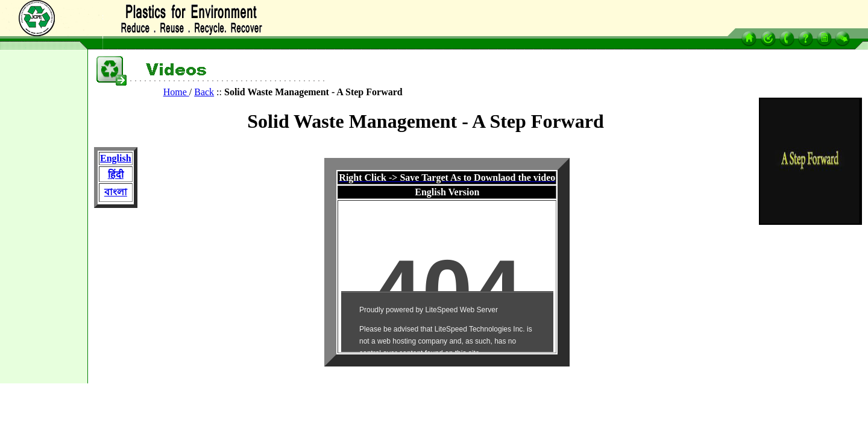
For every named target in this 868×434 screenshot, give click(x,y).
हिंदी (116, 175)
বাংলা (116, 192)
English (116, 158)
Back (204, 92)
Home (176, 92)
